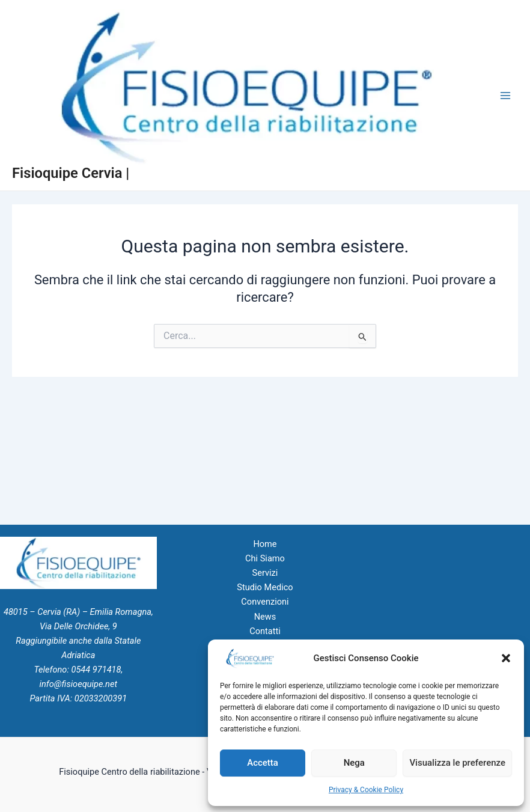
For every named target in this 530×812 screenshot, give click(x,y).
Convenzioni (265, 602)
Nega (354, 763)
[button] (506, 658)
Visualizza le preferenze (457, 763)
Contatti (265, 631)
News (265, 617)
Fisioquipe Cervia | (71, 173)
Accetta (263, 763)
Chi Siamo (265, 558)
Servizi (265, 573)
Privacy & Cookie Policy (366, 790)
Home (265, 544)
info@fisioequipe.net (78, 684)
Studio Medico (265, 587)
